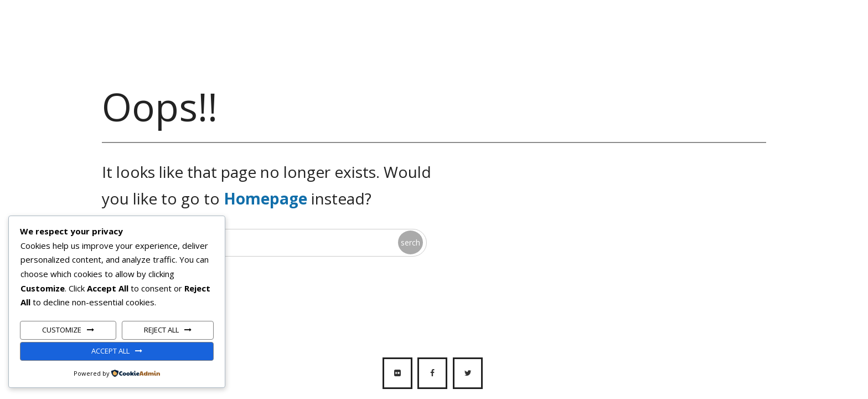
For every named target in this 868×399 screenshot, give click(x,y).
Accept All (110, 351)
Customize (62, 330)
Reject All (161, 330)
